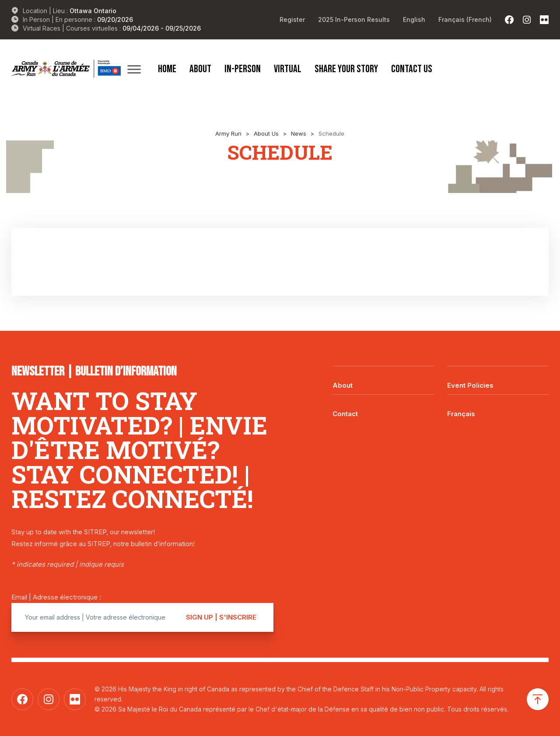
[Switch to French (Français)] (465, 20)
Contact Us (412, 69)
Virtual (288, 69)
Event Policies (470, 385)
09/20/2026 (115, 19)
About (200, 69)
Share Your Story (346, 69)
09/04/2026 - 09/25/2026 (162, 28)
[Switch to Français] (498, 407)
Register (292, 19)
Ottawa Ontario (93, 11)
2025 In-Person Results (354, 19)
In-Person (243, 69)
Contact (345, 414)
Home (167, 69)
